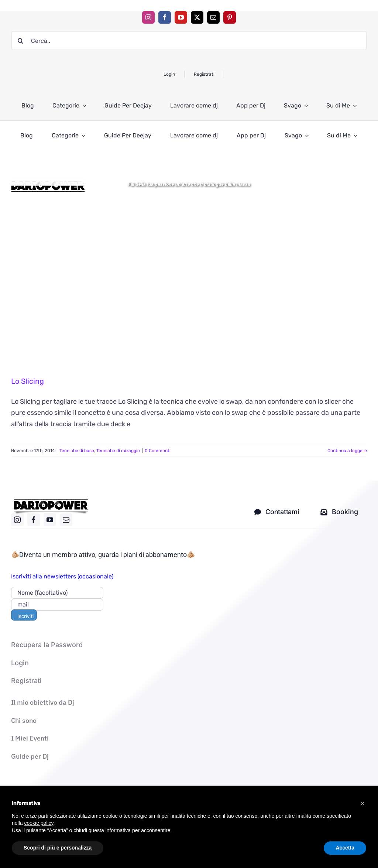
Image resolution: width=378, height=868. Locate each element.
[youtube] (181, 17)
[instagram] (148, 17)
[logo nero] (51, 502)
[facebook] (165, 17)
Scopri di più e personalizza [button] (58, 848)
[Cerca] (21, 41)
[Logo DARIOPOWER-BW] (48, 183)
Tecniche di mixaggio (118, 451)
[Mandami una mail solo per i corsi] (339, 512)
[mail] (213, 17)
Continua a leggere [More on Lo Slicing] (347, 451)
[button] (362, 803)
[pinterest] (230, 17)
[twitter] (197, 17)
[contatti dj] (277, 512)
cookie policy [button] (39, 823)
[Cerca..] (189, 41)
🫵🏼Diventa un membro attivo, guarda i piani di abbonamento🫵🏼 (103, 555)
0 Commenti (158, 451)
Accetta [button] (345, 848)
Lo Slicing (28, 381)
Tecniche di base (77, 451)
